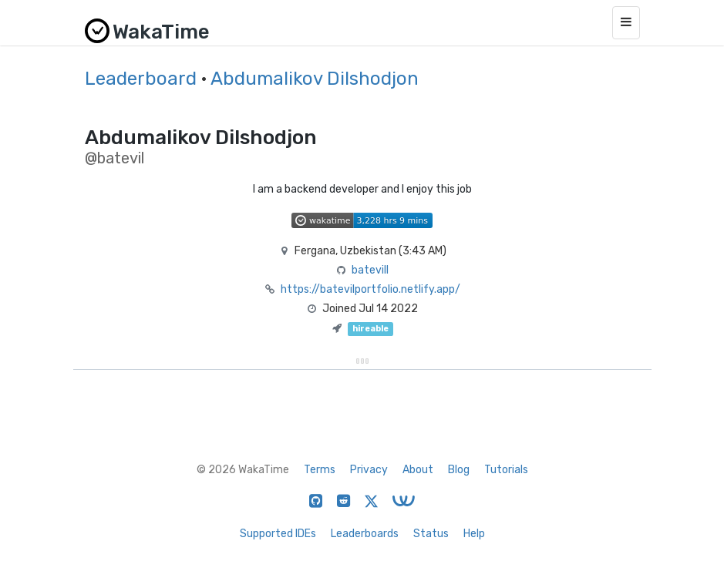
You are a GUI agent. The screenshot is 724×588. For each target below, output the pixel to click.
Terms (320, 470)
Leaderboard (141, 79)
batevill (370, 270)
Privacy (369, 470)
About (418, 470)
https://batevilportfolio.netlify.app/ (370, 289)
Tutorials (506, 470)
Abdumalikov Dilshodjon (315, 79)
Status (431, 534)
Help (474, 534)
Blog (459, 470)
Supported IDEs (278, 534)
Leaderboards (365, 534)
